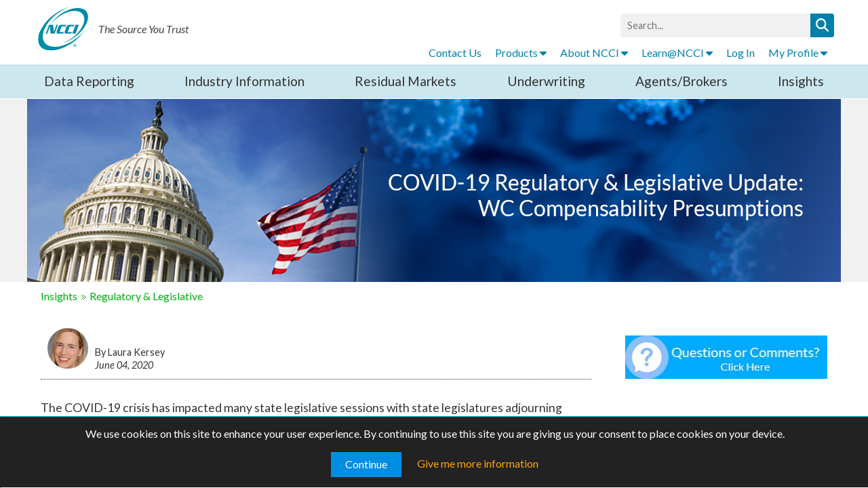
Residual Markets (406, 81)
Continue (366, 464)
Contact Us (455, 53)
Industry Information (244, 81)
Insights (801, 81)
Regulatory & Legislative (146, 296)
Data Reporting (89, 81)
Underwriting (546, 81)
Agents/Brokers (682, 81)
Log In (741, 53)
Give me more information (478, 463)
